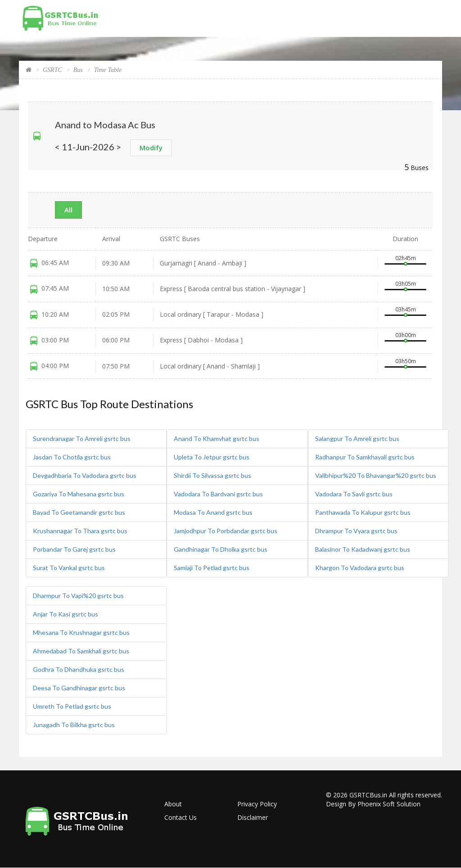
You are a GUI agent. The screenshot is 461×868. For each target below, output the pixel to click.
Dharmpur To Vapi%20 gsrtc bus (78, 596)
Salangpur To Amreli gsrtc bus (357, 438)
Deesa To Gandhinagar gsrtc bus (79, 688)
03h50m (406, 361)
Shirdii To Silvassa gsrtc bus (212, 475)
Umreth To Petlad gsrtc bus (72, 706)
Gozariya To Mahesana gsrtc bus (79, 494)
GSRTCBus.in (368, 795)
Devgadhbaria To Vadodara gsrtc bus (85, 475)
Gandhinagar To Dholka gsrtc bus (221, 549)
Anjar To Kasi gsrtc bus (66, 614)
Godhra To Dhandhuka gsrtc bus (79, 669)
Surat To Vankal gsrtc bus (69, 568)
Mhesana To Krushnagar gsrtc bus (81, 632)
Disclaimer (253, 817)
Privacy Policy (257, 804)
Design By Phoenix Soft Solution (373, 804)
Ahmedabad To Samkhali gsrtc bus (81, 651)
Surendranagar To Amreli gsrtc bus (82, 438)
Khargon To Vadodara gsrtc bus (360, 568)
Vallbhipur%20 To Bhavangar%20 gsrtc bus (376, 475)
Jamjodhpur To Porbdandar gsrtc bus (226, 531)
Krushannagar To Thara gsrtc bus (80, 531)
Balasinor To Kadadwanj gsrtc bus (363, 549)
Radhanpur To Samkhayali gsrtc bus (365, 457)
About (173, 804)
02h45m (406, 258)
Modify (151, 148)
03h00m (406, 335)
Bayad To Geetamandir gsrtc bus (79, 512)
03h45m (406, 309)
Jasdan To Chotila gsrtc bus (72, 457)
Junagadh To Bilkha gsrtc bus (74, 725)
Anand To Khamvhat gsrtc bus (217, 438)
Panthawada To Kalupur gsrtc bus (363, 512)
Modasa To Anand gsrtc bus (213, 512)
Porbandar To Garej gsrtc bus (74, 549)
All (68, 210)
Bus (78, 70)
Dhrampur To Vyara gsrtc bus (356, 531)
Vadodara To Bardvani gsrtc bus (218, 494)
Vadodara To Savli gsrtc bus (354, 494)
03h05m (406, 284)
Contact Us (181, 817)
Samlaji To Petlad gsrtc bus (212, 568)
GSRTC (52, 70)
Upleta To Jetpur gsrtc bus (212, 457)
